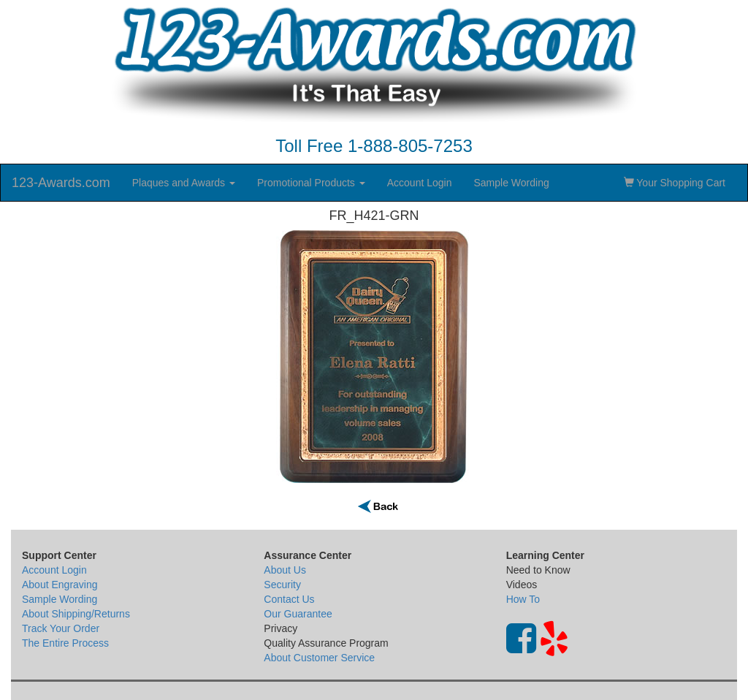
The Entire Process (65, 643)
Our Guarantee (298, 614)
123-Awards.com (61, 183)
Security (282, 585)
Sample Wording (511, 183)
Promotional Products (311, 183)
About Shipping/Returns (76, 614)
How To (523, 599)
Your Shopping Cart (675, 183)
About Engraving (60, 585)
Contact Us (289, 599)
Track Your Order (61, 628)
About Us (285, 570)
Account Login (420, 183)
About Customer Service (319, 658)
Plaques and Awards (184, 183)
